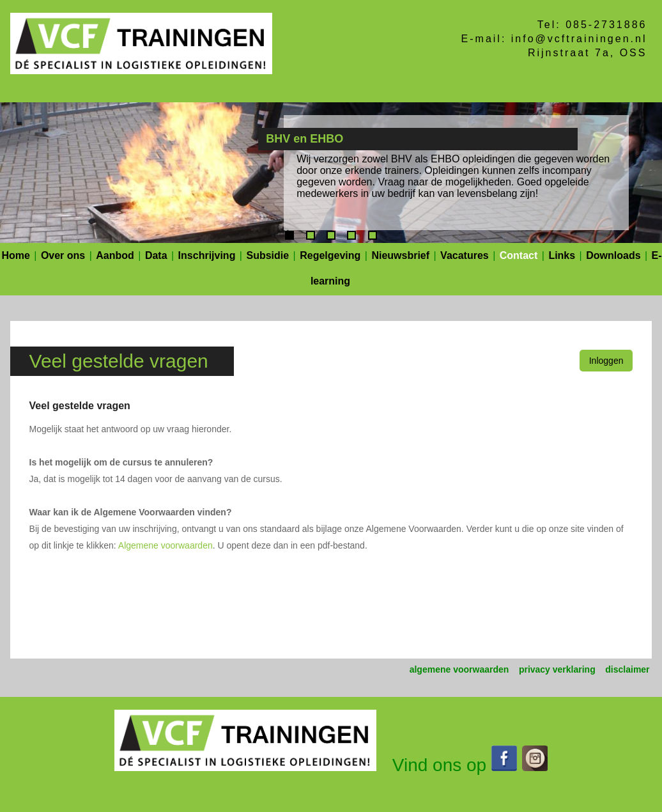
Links (562, 255)
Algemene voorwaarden (166, 545)
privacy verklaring (557, 669)
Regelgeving (330, 255)
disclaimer (627, 669)
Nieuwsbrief (400, 255)
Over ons (63, 255)
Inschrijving (207, 255)
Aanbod (115, 255)
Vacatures (465, 255)
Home (15, 255)
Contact (519, 255)
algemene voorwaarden (459, 669)
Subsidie (267, 255)
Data (156, 255)
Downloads (613, 255)
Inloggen (606, 361)
